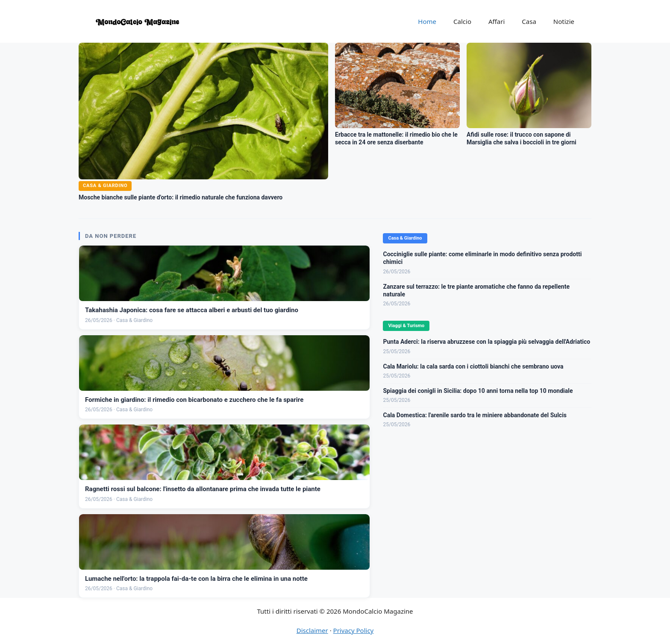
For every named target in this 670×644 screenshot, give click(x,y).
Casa (529, 21)
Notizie (564, 21)
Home (427, 21)
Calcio (462, 21)
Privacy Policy (354, 630)
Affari (497, 21)
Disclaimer (312, 630)
